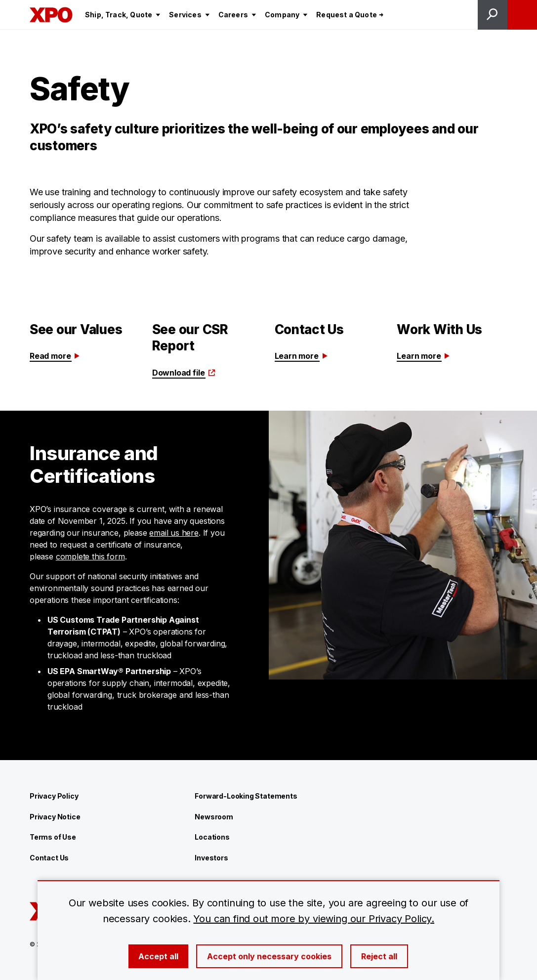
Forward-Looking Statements (246, 796)
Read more (55, 356)
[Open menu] (522, 15)
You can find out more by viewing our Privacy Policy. (314, 919)
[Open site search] (493, 15)
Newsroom (214, 817)
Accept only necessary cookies (269, 956)
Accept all (158, 956)
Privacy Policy (54, 796)
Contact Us (49, 858)
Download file (184, 373)
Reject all (379, 956)
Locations (212, 837)
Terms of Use (53, 837)
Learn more (302, 356)
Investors (211, 858)
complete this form (90, 556)
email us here (174, 533)
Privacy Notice (55, 817)
